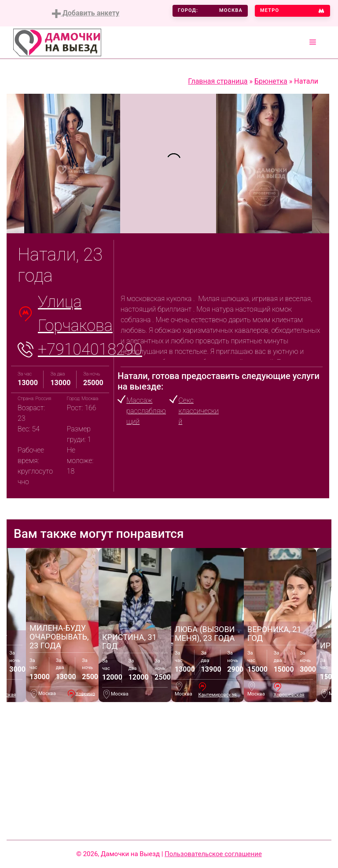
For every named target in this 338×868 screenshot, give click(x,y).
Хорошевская (289, 695)
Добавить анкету (86, 13)
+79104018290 (90, 349)
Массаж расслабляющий (146, 411)
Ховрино (86, 693)
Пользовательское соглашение (213, 854)
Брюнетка (271, 81)
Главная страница (218, 81)
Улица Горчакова (75, 314)
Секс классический (198, 411)
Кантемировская (217, 695)
